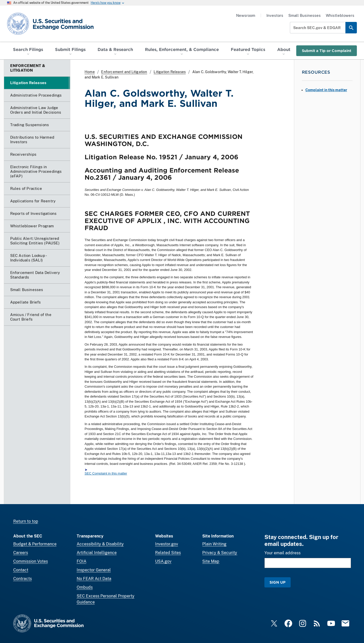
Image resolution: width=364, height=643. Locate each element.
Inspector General (94, 570)
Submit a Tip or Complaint (327, 51)
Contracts (23, 579)
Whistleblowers (340, 15)
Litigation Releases (170, 72)
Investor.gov (167, 544)
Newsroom (246, 15)
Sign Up (278, 582)
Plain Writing (214, 544)
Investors (275, 15)
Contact (21, 570)
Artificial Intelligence (97, 553)
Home (90, 72)
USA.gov (163, 561)
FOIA (82, 561)
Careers (21, 553)
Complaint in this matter (326, 90)
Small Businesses (305, 15)
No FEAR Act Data (94, 579)
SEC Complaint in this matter (106, 473)
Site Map (211, 561)
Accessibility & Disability (100, 544)
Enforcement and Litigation (124, 72)
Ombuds (85, 587)
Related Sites (168, 553)
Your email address (282, 553)
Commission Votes (31, 561)
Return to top (26, 521)
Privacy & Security (220, 553)
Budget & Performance (35, 544)
